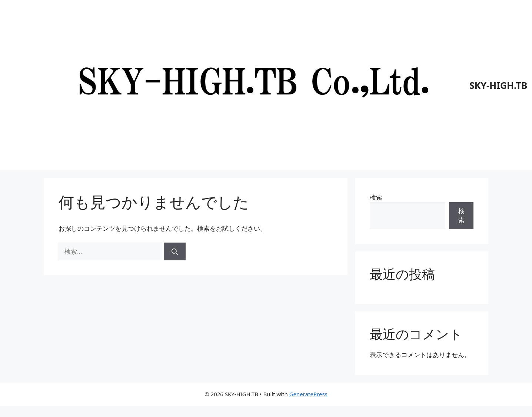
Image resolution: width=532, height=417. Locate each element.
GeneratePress (308, 394)
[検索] (175, 251)
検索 (376, 197)
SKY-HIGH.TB (498, 85)
